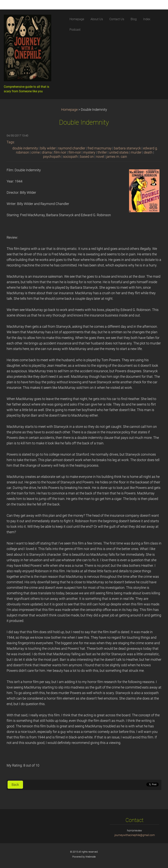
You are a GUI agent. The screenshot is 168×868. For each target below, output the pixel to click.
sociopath (70, 157)
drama (47, 152)
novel (100, 157)
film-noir (75, 152)
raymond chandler (72, 148)
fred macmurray (100, 148)
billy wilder (48, 148)
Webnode (91, 857)
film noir (60, 152)
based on (87, 157)
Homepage (69, 110)
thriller (102, 152)
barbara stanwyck (127, 148)
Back (15, 785)
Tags (10, 142)
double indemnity (25, 148)
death (148, 152)
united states (119, 152)
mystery (89, 152)
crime (35, 152)
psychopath (52, 157)
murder (136, 152)
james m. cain (117, 157)
